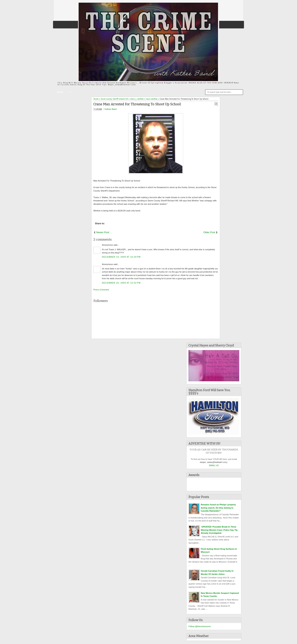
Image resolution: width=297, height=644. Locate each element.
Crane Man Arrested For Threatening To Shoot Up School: (137, 104)
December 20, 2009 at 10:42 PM (121, 283)
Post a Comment (101, 290)
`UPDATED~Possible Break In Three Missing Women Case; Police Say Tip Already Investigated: (219, 530)
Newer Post (103, 232)
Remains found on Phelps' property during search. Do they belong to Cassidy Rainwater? (218, 508)
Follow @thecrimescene (200, 626)
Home (60, 92)
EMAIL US (214, 465)
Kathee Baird (111, 109)
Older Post (209, 232)
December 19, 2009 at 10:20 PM (121, 257)
